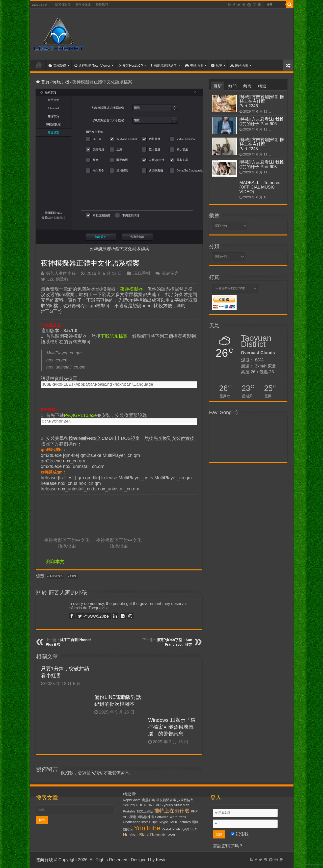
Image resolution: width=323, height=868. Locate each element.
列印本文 (55, 562)
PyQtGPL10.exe (80, 415)
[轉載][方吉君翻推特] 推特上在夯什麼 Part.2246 (262, 101)
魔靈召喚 (148, 800)
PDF (140, 805)
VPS (159, 805)
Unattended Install (136, 822)
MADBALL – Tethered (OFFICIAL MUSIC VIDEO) (260, 187)
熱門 (232, 86)
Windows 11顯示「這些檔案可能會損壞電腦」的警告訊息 (172, 727)
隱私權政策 (63, 5)
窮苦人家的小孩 (61, 273)
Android (56, 576)
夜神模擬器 (131, 289)
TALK (173, 822)
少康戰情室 (185, 800)
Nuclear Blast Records (145, 835)
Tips (73, 576)
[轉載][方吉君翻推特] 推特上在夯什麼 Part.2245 (262, 144)
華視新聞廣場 (166, 800)
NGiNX (149, 805)
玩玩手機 (61, 82)
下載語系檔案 (114, 336)
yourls (168, 805)
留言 (247, 86)
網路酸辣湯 (146, 817)
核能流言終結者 (164, 65)
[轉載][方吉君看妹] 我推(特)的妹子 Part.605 (262, 164)
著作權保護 (83, 5)
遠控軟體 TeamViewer (92, 65)
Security (129, 805)
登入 (91, 773)
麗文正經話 (145, 811)
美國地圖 (194, 65)
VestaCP (168, 829)
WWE (172, 835)
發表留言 (170, 273)
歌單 (217, 65)
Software (162, 817)
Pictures (185, 822)
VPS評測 (183, 829)
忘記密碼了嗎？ (228, 846)
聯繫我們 (102, 5)
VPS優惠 (130, 817)
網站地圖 (239, 65)
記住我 (240, 834)
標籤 (262, 86)
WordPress (178, 817)
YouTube (147, 828)
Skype (163, 822)
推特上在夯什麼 (172, 811)
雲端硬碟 (57, 65)
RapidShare (132, 800)
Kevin (161, 860)
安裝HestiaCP (131, 65)
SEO (194, 829)
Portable (129, 811)
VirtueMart (182, 805)
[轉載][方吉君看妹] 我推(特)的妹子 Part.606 (262, 122)
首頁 (39, 65)
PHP (194, 811)
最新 (218, 86)
